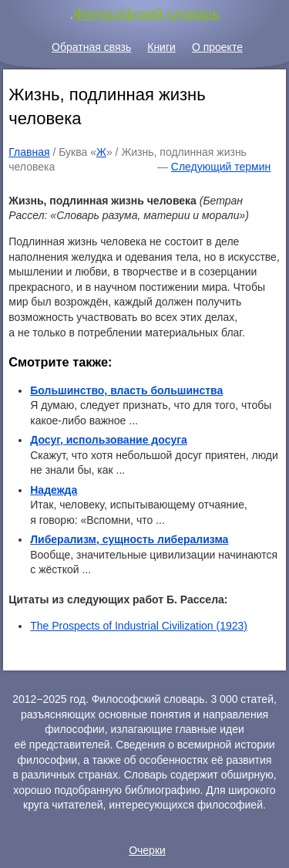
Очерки (147, 850)
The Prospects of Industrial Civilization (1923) (139, 626)
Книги (161, 47)
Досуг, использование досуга (109, 440)
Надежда (54, 490)
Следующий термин (221, 167)
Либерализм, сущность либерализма (129, 539)
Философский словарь (147, 14)
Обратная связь (91, 47)
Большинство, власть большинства (126, 390)
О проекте (217, 47)
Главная (29, 152)
